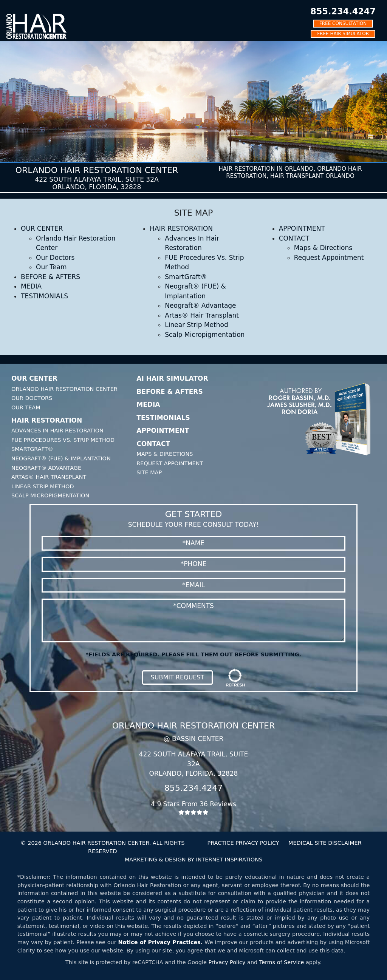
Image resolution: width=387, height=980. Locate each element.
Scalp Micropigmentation (205, 335)
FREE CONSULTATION (343, 23)
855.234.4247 (343, 11)
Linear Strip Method (196, 325)
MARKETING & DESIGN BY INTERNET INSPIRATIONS (193, 860)
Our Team (51, 267)
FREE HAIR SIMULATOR (343, 34)
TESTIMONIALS (44, 296)
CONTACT (294, 238)
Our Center (34, 378)
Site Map (149, 472)
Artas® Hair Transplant (202, 315)
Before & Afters (170, 392)
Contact (153, 444)
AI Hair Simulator (172, 378)
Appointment (163, 431)
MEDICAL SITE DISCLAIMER (325, 843)
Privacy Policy (227, 962)
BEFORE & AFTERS (50, 277)
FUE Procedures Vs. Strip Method (63, 440)
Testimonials (163, 418)
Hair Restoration (47, 420)
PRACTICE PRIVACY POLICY (243, 843)
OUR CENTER (42, 228)
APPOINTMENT (302, 228)
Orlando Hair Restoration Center (64, 389)
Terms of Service (282, 962)
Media (148, 404)
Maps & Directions (323, 248)
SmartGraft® (186, 277)
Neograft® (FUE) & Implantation (61, 458)
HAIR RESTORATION (181, 228)
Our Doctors (55, 258)
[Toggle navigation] (11, 5)
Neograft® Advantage (200, 306)
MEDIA (31, 286)
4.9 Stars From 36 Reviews (193, 808)
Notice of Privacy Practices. (161, 942)
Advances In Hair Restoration (57, 431)
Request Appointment (329, 258)
